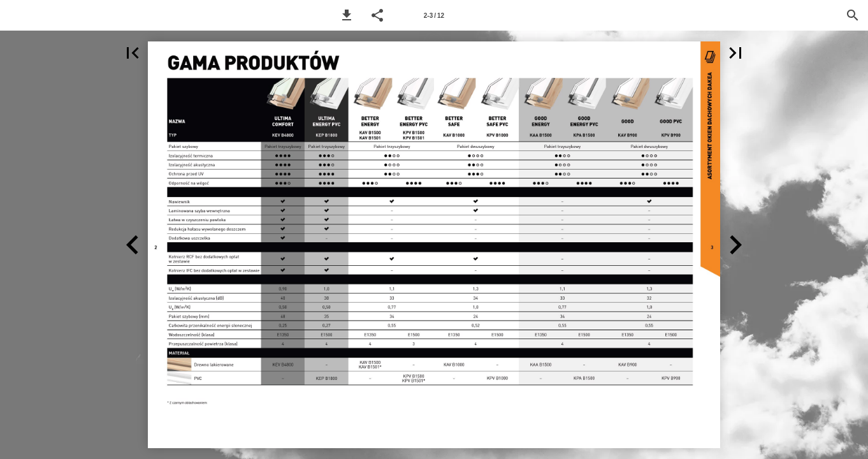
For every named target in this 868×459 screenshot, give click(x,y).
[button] (347, 15)
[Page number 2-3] (434, 15)
